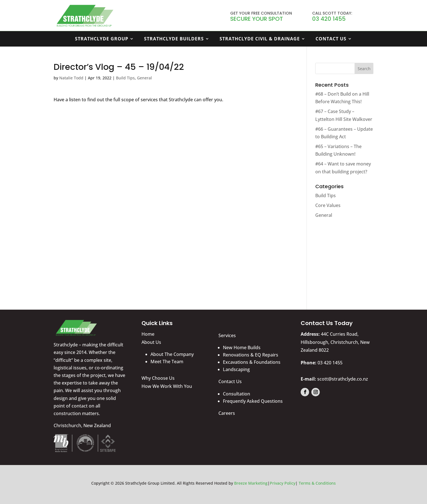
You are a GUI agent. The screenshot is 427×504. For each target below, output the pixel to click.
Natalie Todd (71, 78)
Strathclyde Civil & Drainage (260, 39)
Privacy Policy (283, 483)
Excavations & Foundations (252, 362)
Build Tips (125, 78)
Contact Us (331, 39)
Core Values (328, 205)
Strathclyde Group (102, 39)
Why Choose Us (158, 378)
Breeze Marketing (251, 483)
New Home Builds (242, 347)
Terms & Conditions (317, 483)
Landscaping (236, 369)
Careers (227, 413)
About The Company (172, 354)
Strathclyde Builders (174, 39)
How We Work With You (167, 386)
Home (148, 334)
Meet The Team (167, 362)
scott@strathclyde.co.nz (343, 379)
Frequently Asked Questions (253, 401)
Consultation (237, 394)
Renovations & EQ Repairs (251, 355)
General (144, 78)
